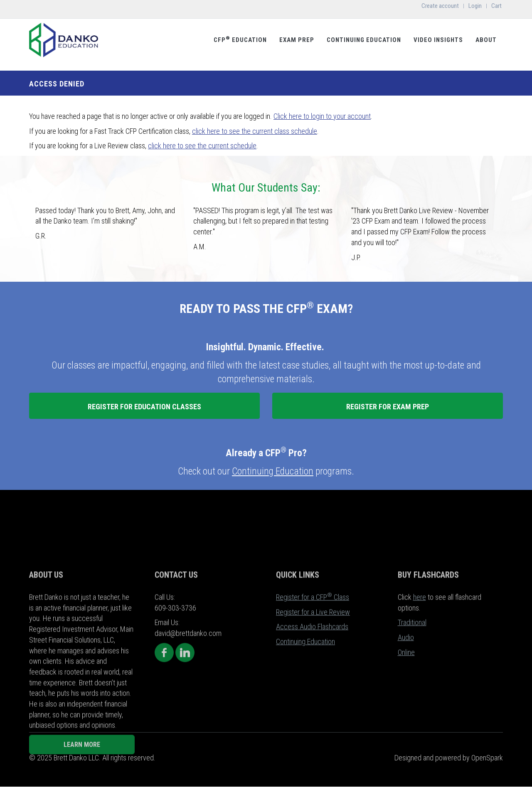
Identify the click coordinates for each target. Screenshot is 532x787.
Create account (440, 6)
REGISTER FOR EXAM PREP (388, 407)
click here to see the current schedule (202, 146)
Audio (406, 708)
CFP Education (240, 39)
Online (406, 722)
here (420, 667)
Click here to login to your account (322, 116)
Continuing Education (364, 40)
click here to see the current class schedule (255, 131)
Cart (496, 6)
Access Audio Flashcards (312, 697)
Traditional (412, 693)
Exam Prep (297, 40)
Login (475, 6)
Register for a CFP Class (313, 667)
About (486, 40)
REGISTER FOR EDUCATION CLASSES (144, 407)
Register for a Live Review (313, 682)
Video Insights (438, 40)
